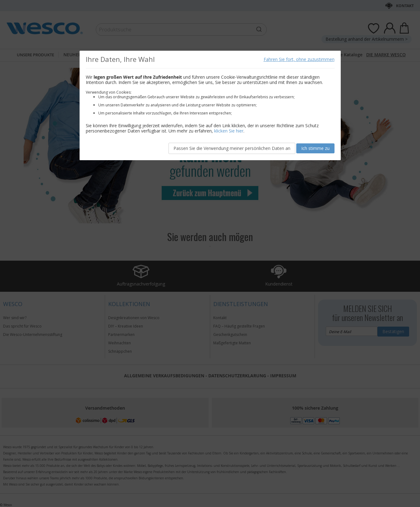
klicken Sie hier (229, 131)
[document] (210, 105)
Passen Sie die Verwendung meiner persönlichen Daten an (232, 148)
